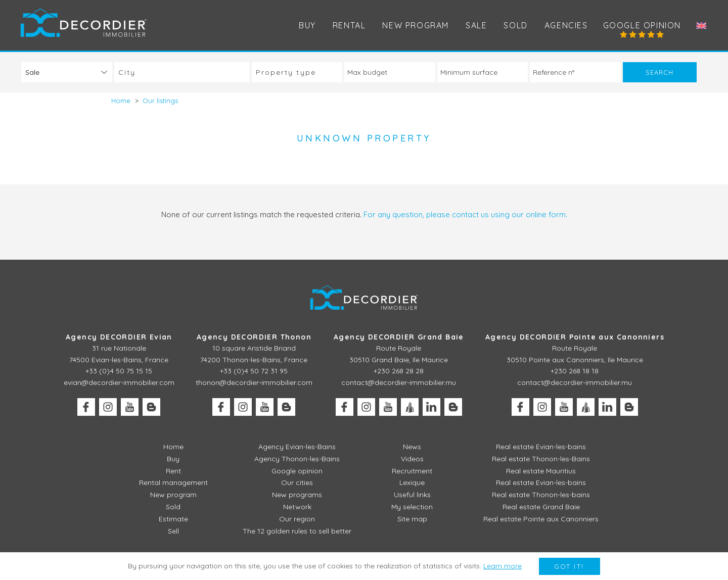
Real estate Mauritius (541, 471)
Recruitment (412, 471)
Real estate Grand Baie (541, 507)
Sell (173, 531)
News (412, 447)
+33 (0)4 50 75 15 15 (119, 371)
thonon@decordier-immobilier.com (254, 382)
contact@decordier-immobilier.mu (399, 382)
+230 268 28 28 (399, 371)
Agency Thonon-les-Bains (297, 459)
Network (297, 507)
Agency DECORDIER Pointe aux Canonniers (575, 337)
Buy (307, 25)
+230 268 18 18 (575, 371)
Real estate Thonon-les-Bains (541, 459)
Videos (412, 459)
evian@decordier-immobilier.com (119, 382)
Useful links (412, 495)
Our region (297, 519)
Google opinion (642, 25)
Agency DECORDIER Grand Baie (399, 337)
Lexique (412, 482)
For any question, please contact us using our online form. (465, 214)
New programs (297, 495)
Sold (515, 25)
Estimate (173, 519)
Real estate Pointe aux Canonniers (541, 519)
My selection (412, 507)
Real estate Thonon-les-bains (541, 495)
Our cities (297, 482)
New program (416, 25)
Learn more (503, 566)
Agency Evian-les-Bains (297, 447)
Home (173, 447)
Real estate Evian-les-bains (541, 447)
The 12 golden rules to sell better (297, 531)
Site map (412, 519)
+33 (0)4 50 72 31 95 (254, 371)
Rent (173, 471)
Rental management (173, 482)
